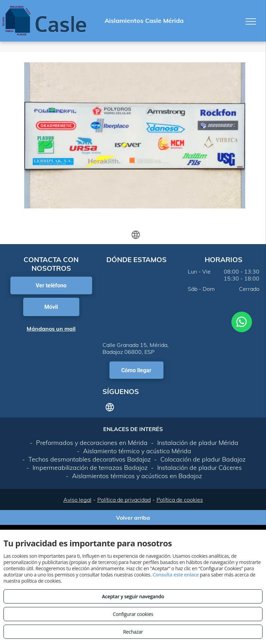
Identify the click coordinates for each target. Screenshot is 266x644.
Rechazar (133, 632)
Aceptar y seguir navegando (133, 596)
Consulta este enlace (175, 575)
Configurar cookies (133, 614)
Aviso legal (77, 500)
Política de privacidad (124, 500)
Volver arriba (133, 518)
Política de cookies (180, 500)
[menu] (251, 21)
